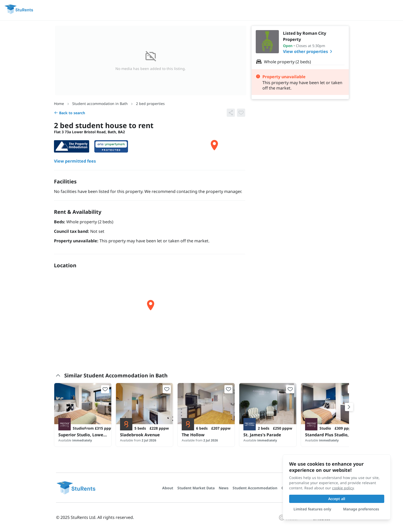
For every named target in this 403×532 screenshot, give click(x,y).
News (224, 488)
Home (59, 104)
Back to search (70, 113)
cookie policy (343, 488)
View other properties (309, 51)
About (168, 488)
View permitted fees (75, 161)
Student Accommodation (255, 488)
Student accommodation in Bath (100, 104)
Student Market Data (196, 488)
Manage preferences (361, 509)
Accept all (337, 499)
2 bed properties (150, 104)
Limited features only (312, 509)
